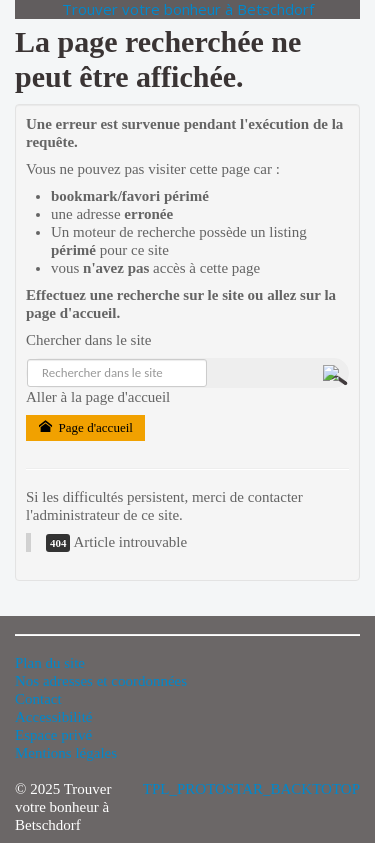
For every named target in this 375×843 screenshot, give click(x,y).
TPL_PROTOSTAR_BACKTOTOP (251, 789)
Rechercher (27, 359)
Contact (38, 699)
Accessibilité (53, 717)
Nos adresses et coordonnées (101, 681)
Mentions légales (66, 753)
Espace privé (53, 735)
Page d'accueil (85, 427)
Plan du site (50, 663)
